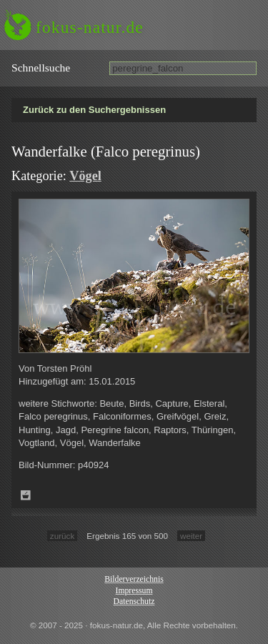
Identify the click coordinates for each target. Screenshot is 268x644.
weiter (191, 536)
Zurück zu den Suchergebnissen (94, 110)
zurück (62, 536)
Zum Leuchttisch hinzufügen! (26, 495)
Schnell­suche (41, 68)
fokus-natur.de (90, 27)
